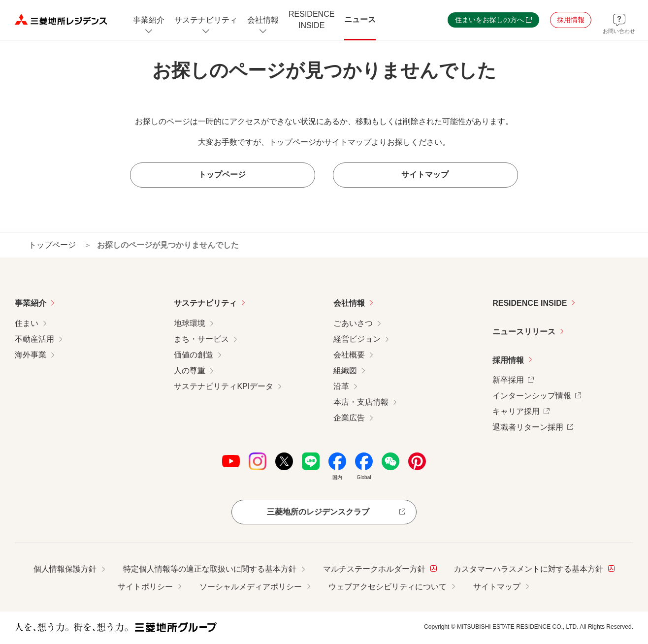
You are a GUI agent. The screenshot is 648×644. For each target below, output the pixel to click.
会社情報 (349, 303)
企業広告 (349, 418)
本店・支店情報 (361, 402)
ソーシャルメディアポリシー (251, 587)
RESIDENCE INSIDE (530, 303)
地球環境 (190, 323)
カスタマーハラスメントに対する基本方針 (534, 568)
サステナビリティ (205, 303)
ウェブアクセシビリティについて (388, 587)
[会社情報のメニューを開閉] (263, 20)
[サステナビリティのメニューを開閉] (206, 20)
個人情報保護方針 (65, 569)
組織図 (345, 370)
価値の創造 (194, 355)
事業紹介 (31, 303)
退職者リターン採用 (533, 426)
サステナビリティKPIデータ (224, 386)
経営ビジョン (357, 339)
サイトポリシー (145, 587)
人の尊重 (190, 370)
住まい (27, 323)
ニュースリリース (524, 332)
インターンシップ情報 (537, 395)
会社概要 (349, 355)
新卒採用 (513, 379)
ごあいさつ (353, 323)
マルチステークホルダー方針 (380, 568)
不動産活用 (34, 339)
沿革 (341, 386)
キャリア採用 (521, 410)
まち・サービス (201, 339)
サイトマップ (497, 587)
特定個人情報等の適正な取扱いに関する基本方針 (210, 569)
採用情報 (508, 360)
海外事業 (31, 355)
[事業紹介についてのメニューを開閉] (149, 20)
